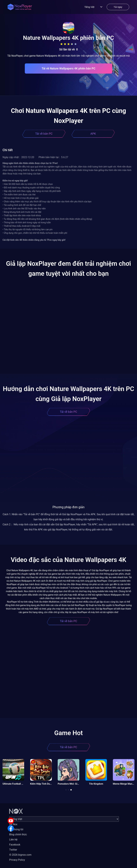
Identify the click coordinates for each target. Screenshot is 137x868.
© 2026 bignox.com (20, 855)
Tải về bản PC (44, 134)
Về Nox (13, 824)
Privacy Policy (17, 860)
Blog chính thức (18, 834)
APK (93, 134)
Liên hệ (13, 840)
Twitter (13, 850)
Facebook (15, 845)
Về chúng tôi (16, 829)
